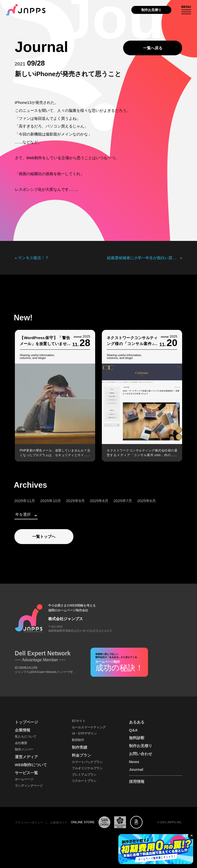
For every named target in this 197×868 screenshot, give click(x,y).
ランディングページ (29, 786)
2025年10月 (41, 501)
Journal (136, 769)
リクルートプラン (84, 781)
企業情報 (23, 730)
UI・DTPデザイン (84, 734)
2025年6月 (137, 501)
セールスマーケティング (89, 727)
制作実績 (80, 747)
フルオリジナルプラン (87, 768)
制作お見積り (151, 10)
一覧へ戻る (153, 48)
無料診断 (137, 738)
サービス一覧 (26, 773)
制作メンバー (24, 749)
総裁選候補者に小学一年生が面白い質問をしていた (144, 258)
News (134, 762)
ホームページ (24, 779)
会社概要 (21, 743)
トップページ (26, 722)
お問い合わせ (141, 754)
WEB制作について (31, 765)
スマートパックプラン (87, 762)
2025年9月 (66, 501)
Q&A (133, 730)
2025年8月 (89, 501)
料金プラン (81, 755)
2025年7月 (113, 501)
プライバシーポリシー (29, 822)
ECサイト (79, 721)
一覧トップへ (34, 536)
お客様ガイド (59, 822)
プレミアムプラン (84, 775)
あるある (137, 722)
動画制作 (78, 740)
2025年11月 (15, 501)
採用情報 (137, 781)
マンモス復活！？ (33, 258)
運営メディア (26, 757)
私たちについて (26, 737)
